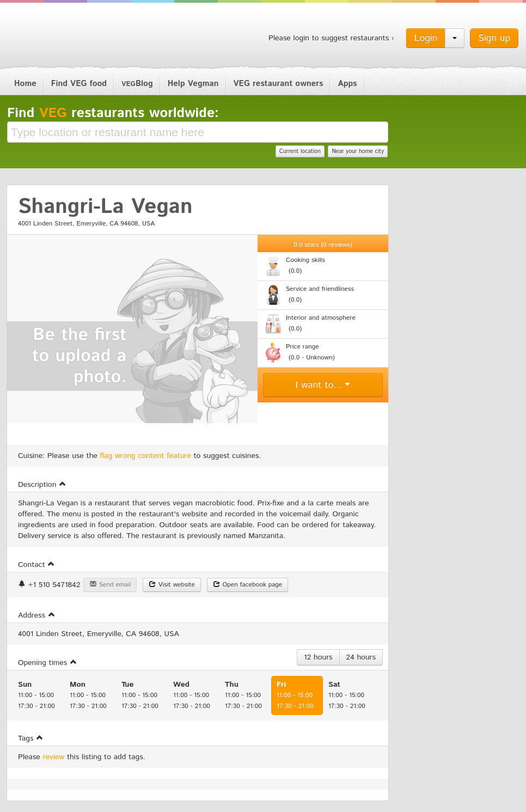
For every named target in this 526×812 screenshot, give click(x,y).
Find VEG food (79, 84)
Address (37, 615)
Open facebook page (248, 585)
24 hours (361, 657)
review (54, 757)
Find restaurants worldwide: (113, 113)
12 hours (318, 657)
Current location (300, 151)
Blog (137, 84)
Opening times (48, 663)
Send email (110, 585)
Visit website (172, 585)
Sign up (494, 38)
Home (25, 84)
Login (426, 38)
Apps (347, 84)
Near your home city (358, 151)
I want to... (323, 385)
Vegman (75, 37)
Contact (36, 565)
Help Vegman (193, 84)
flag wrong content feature (146, 456)
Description (42, 485)
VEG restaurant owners (279, 84)
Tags (31, 738)
